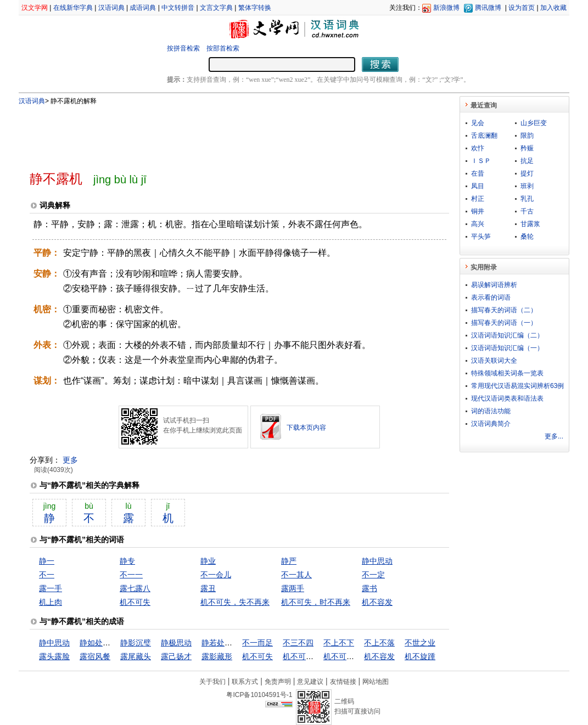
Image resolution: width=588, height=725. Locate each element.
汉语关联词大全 (494, 361)
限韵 (527, 136)
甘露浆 (530, 224)
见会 (478, 123)
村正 (478, 199)
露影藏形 (217, 656)
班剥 (527, 186)
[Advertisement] (221, 133)
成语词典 (143, 8)
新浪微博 (446, 8)
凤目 (478, 186)
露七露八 (135, 588)
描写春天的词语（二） (504, 310)
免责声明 (278, 682)
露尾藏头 (136, 656)
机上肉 (51, 602)
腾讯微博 (488, 8)
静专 (127, 561)
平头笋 (481, 237)
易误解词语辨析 (494, 285)
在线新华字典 (73, 8)
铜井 (478, 211)
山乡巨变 (534, 123)
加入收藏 (553, 8)
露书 (369, 588)
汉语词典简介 (491, 424)
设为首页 (522, 8)
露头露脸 (54, 656)
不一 (47, 575)
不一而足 (257, 643)
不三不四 (298, 643)
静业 (208, 561)
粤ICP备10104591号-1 (259, 695)
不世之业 (420, 643)
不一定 (373, 575)
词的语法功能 (491, 411)
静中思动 (377, 561)
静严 (289, 561)
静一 (47, 561)
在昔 (478, 173)
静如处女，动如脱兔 (114, 643)
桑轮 (527, 237)
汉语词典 (111, 8)
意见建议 (310, 682)
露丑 (208, 588)
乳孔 (527, 199)
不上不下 (339, 643)
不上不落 (379, 643)
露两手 (293, 588)
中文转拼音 (178, 8)
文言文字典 (216, 8)
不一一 (131, 575)
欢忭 (478, 148)
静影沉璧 (136, 643)
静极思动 (176, 643)
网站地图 (376, 682)
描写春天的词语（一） (504, 323)
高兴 (478, 224)
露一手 (51, 588)
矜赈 (527, 148)
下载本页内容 (306, 428)
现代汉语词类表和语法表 (507, 398)
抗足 (527, 161)
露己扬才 (176, 656)
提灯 (527, 173)
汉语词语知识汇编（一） (507, 348)
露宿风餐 (95, 656)
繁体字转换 (255, 8)
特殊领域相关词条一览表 (507, 373)
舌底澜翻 (484, 136)
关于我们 (212, 682)
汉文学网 (35, 8)
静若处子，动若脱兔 (236, 643)
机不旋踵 (420, 656)
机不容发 (377, 602)
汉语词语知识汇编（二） (507, 335)
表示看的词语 (491, 297)
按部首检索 (223, 48)
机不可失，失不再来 (235, 602)
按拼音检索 (183, 48)
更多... (554, 436)
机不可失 (135, 602)
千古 (527, 211)
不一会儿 (216, 575)
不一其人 (296, 575)
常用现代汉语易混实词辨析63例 (517, 386)
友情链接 (343, 682)
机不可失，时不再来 (316, 602)
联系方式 (245, 682)
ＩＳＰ (481, 161)
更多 (70, 460)
